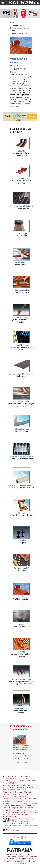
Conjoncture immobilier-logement (15, 799)
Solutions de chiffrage (27, 819)
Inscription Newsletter (26, 826)
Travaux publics (17, 812)
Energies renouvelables (21, 810)
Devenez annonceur (10, 826)
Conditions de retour (28, 861)
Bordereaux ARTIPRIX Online (18, 779)
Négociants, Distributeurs (21, 785)
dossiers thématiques (11, 817)
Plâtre (18, 790)
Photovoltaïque (21, 794)
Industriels (7, 812)
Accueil (13, 22)
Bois (13, 794)
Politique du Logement (18, 808)
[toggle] (3, 3)
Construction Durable (14, 801)
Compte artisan (20, 821)
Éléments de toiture (17, 34)
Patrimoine (23, 803)
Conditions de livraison (12, 861)
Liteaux (27, 34)
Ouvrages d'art (26, 814)
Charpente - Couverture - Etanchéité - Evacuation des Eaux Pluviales (20, 28)
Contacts (16, 830)
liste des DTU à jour (19, 776)
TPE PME (15, 803)
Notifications (29, 859)
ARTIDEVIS (11, 859)
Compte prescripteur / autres (21, 823)
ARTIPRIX (19, 859)
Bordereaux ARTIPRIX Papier (13, 781)
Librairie (15, 819)
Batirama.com (17, 854)
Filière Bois (19, 792)
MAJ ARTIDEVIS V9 (20, 863)
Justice (24, 790)
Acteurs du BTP (29, 812)
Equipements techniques (21, 796)
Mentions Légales (31, 856)
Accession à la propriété (11, 814)
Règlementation (8, 792)
